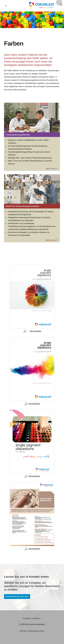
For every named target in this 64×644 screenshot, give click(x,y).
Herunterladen (32, 331)
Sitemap (23, 631)
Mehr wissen (52, 168)
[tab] (32, 619)
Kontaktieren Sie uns (17, 596)
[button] (59, 3)
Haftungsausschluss (36, 631)
